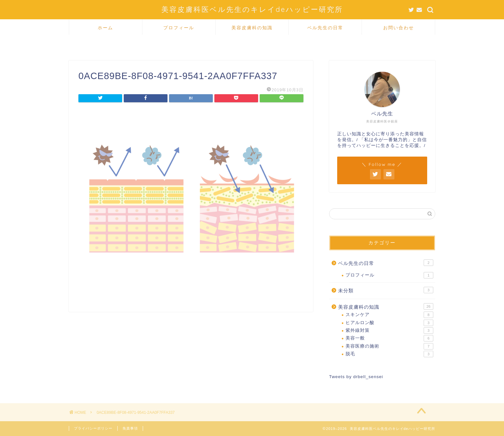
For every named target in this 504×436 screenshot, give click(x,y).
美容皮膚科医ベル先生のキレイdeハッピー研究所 (252, 9)
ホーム (105, 28)
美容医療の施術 (389, 346)
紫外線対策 (389, 331)
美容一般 (389, 338)
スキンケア (389, 315)
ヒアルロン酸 (389, 323)
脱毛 (389, 354)
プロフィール (179, 28)
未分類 (386, 290)
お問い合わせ (399, 28)
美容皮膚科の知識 (252, 28)
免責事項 (130, 428)
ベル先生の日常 (325, 28)
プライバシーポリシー (93, 428)
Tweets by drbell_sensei (356, 377)
